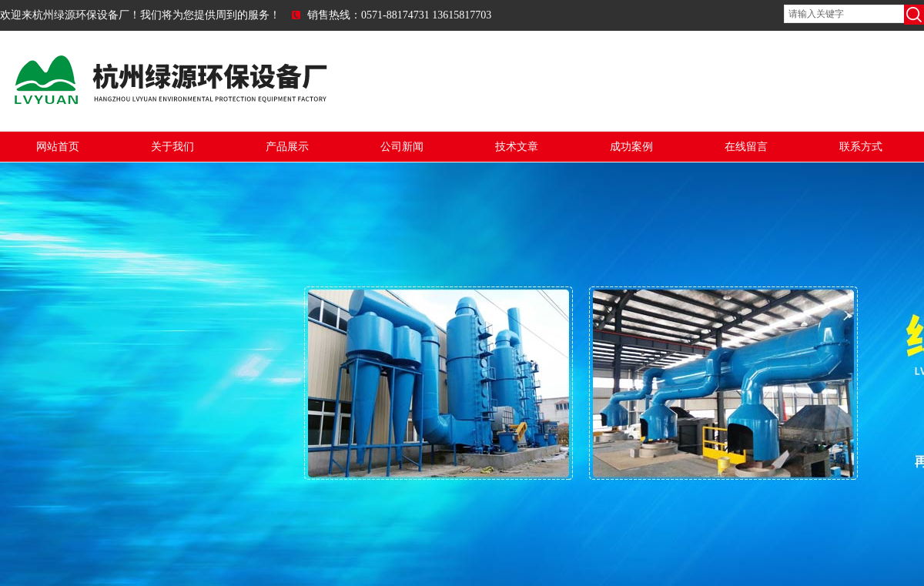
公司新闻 (402, 147)
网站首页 (58, 147)
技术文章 (517, 147)
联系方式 (861, 147)
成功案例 (631, 147)
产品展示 (287, 147)
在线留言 (746, 147)
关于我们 (172, 147)
